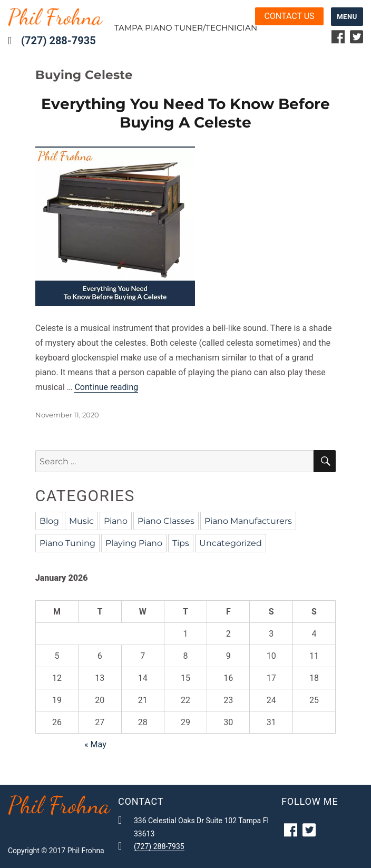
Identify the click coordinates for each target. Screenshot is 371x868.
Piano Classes (166, 521)
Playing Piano (134, 543)
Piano (116, 521)
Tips (181, 543)
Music (81, 521)
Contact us (289, 16)
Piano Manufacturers (248, 521)
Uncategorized (231, 543)
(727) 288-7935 (58, 41)
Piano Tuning (67, 543)
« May (95, 744)
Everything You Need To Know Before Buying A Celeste (185, 113)
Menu (347, 17)
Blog (49, 521)
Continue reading (106, 387)
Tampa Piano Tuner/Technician (186, 28)
